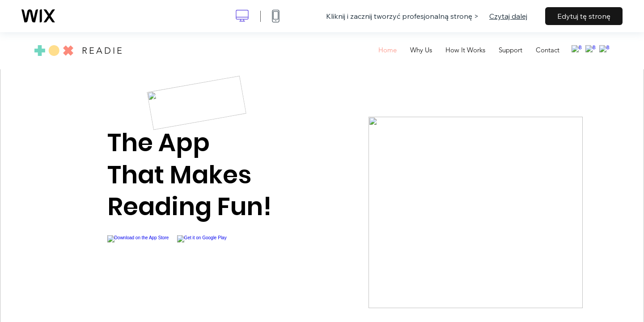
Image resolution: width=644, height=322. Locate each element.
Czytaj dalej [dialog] (508, 16)
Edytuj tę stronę (584, 16)
